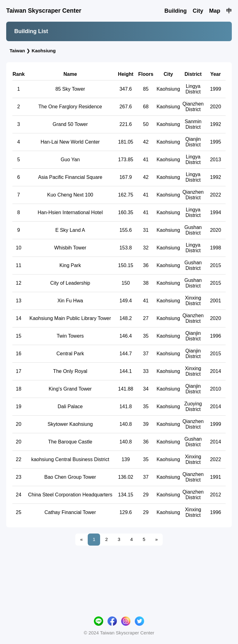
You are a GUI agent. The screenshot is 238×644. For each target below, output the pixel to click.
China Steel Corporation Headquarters (70, 526)
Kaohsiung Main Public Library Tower (70, 349)
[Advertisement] (119, 71)
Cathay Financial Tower (70, 543)
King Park (70, 296)
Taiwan (17, 51)
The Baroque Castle (70, 473)
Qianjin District (193, 173)
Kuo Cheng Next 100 (70, 226)
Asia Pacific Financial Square (70, 208)
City (198, 11)
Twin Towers (70, 367)
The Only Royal (70, 402)
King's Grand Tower (70, 420)
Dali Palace (70, 437)
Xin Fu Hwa (70, 332)
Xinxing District (193, 332)
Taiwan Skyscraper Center (44, 11)
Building (175, 11)
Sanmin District (193, 155)
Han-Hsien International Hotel (70, 243)
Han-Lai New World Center (70, 173)
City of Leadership (70, 314)
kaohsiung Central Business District (70, 490)
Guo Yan (70, 190)
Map (215, 11)
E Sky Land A (70, 261)
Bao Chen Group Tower (70, 508)
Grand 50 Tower (70, 155)
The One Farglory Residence (70, 138)
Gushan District (193, 261)
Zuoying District (193, 437)
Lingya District (193, 120)
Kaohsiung (44, 51)
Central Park (70, 385)
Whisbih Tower (70, 279)
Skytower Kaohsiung (70, 455)
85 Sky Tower (70, 120)
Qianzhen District (193, 138)
